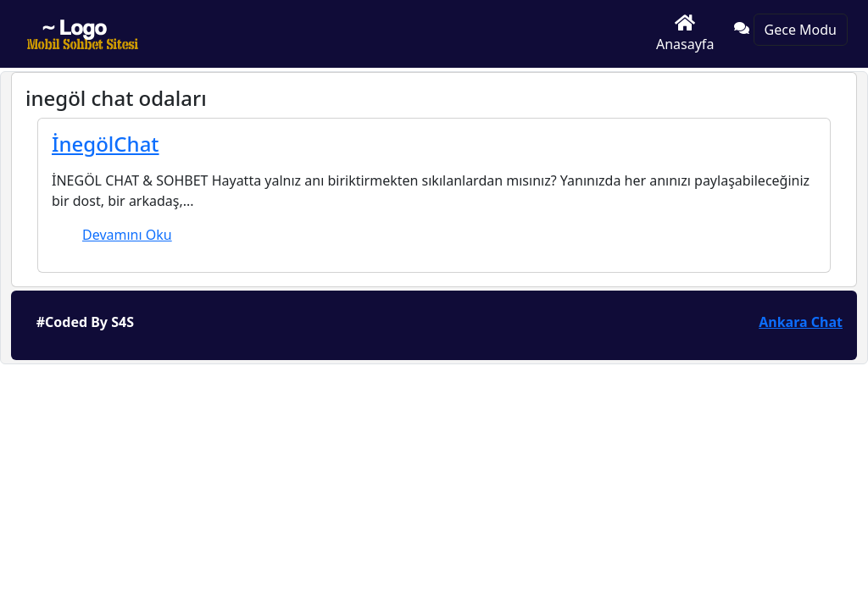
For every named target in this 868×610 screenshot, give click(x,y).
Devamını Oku (127, 235)
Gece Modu (801, 30)
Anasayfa (685, 33)
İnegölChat (106, 144)
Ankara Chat (801, 322)
